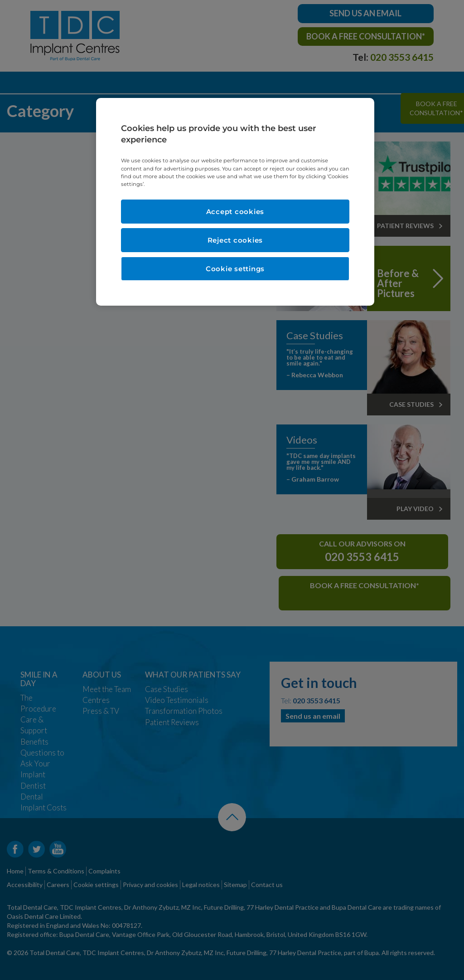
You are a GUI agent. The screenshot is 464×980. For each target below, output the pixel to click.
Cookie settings (235, 269)
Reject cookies (235, 240)
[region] (235, 202)
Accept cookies (235, 212)
